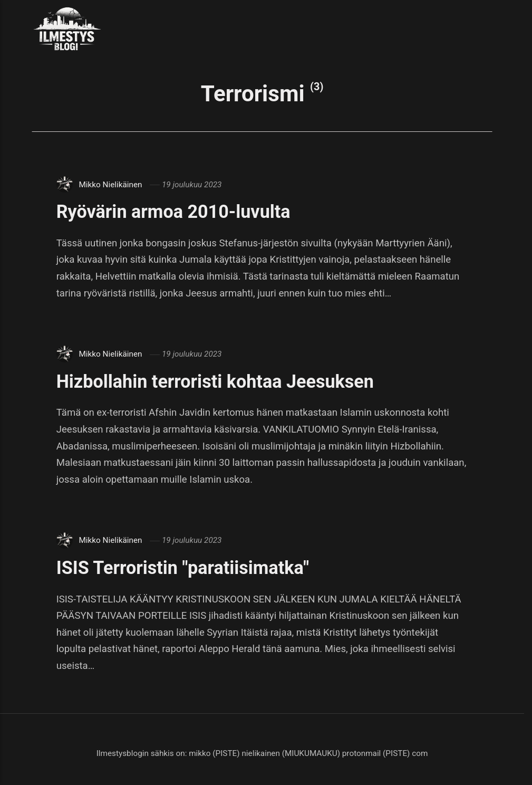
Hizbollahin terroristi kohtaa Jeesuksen (215, 381)
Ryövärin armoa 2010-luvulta (173, 212)
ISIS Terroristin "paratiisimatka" (183, 568)
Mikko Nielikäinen (110, 185)
